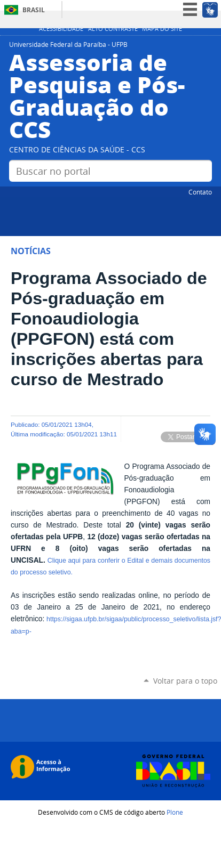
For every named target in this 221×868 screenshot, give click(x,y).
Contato (200, 192)
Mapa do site (162, 29)
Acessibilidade (61, 29)
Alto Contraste (113, 29)
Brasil (34, 10)
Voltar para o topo (185, 681)
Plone (175, 812)
